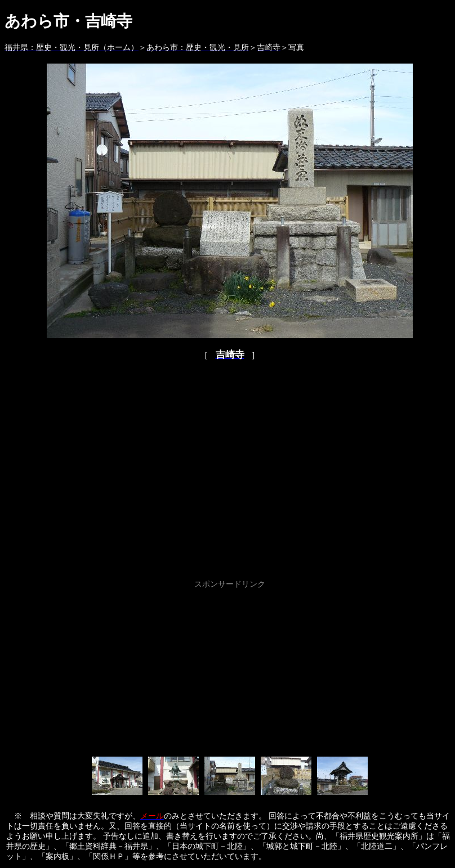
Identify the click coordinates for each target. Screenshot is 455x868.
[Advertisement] (230, 671)
